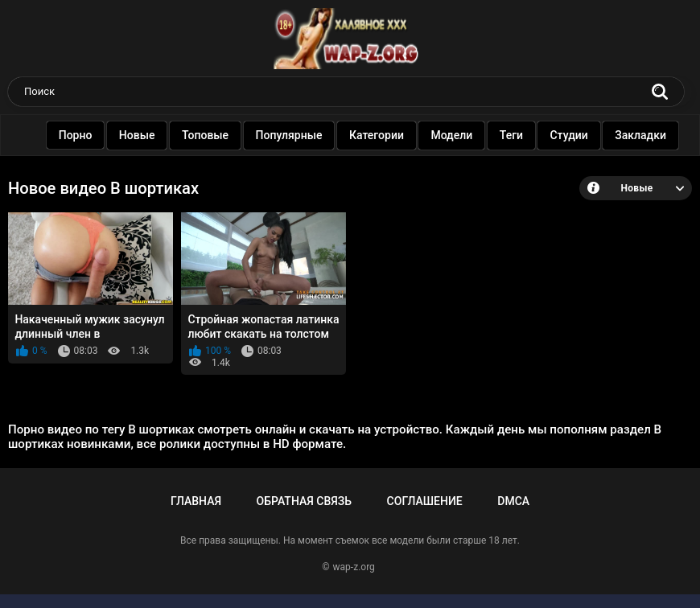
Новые (140, 135)
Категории (380, 135)
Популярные (292, 135)
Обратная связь (304, 501)
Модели (455, 135)
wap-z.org (354, 567)
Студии (572, 135)
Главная (196, 501)
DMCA (513, 501)
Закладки (644, 135)
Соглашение (425, 501)
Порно (78, 135)
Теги (515, 135)
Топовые (208, 135)
